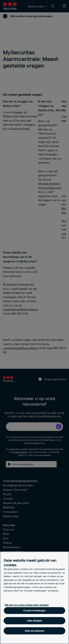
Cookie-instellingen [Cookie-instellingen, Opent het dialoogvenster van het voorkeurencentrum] (34, 610)
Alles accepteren (34, 631)
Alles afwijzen (35, 621)
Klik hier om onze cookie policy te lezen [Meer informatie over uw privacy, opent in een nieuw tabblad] (27, 605)
